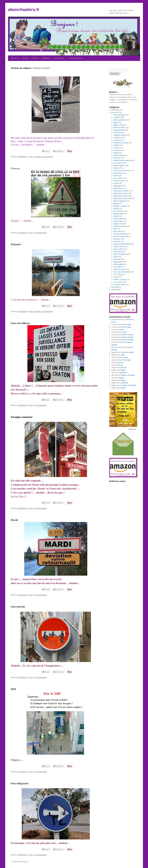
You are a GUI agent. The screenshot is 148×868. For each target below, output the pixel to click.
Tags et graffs (118, 262)
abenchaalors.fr (24, 9)
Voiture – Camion (120, 279)
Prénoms (35, 58)
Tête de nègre (126, 324)
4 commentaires (41, 405)
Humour (116, 168)
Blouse (121, 362)
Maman (116, 203)
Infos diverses (118, 173)
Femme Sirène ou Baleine (122, 160)
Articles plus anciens (20, 862)
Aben (31, 157)
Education (117, 158)
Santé (115, 257)
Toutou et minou (119, 269)
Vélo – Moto (118, 274)
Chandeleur (123, 373)
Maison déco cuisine (121, 193)
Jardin (116, 176)
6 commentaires (41, 508)
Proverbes (117, 241)
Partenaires (58, 58)
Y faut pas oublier (120, 285)
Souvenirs (117, 259)
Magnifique (118, 186)
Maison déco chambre (121, 191)
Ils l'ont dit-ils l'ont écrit (122, 171)
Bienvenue (15, 58)
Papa (115, 229)
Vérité (116, 277)
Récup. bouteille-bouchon (122, 244)
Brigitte (123, 370)
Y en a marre (118, 282)
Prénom (114, 290)
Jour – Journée (118, 178)
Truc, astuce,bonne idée (122, 272)
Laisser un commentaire (44, 157)
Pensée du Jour (76, 58)
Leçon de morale (119, 181)
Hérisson (123, 368)
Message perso (119, 214)
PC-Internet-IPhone (120, 234)
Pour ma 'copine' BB (121, 236)
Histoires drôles (119, 165)
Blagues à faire (119, 125)
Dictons (116, 153)
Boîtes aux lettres (119, 127)
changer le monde (120, 135)
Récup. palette (118, 249)
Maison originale (119, 201)
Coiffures (117, 145)
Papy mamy (118, 231)
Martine (116, 209)
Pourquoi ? (117, 239)
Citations (117, 140)
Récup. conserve (119, 247)
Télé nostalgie (118, 264)
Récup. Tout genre (120, 254)
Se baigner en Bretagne (127, 375)
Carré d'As (117, 133)
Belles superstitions (120, 120)
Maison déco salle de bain (122, 198)
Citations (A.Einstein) (121, 143)
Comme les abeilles (127, 352)
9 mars (121, 330)
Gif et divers (118, 163)
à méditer (117, 117)
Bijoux (116, 122)
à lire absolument (119, 115)
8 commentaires (41, 772)
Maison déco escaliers (121, 196)
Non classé (115, 287)
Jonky (123, 355)
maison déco (118, 188)
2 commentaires (41, 233)
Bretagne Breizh (119, 130)
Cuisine (116, 148)
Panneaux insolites (120, 226)
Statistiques (46, 58)
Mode (116, 216)
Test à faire (117, 267)
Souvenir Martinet (128, 340)
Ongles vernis (118, 224)
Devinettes (117, 150)
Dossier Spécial (119, 155)
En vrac (26, 58)
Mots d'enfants (119, 219)
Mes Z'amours (118, 211)
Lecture (116, 183)
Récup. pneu (118, 252)
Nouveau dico (118, 221)
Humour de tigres (127, 335)
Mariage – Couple (120, 206)
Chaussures (117, 138)
